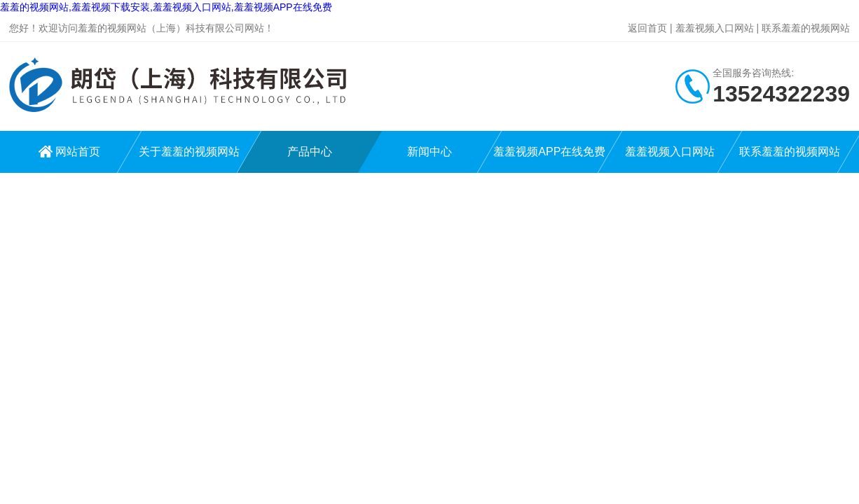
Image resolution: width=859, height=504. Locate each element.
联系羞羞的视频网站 (806, 28)
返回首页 (647, 28)
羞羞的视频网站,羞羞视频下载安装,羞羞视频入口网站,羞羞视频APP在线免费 (166, 7)
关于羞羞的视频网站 (189, 152)
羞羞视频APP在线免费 (549, 152)
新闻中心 (429, 152)
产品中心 (310, 152)
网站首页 (78, 152)
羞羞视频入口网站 (715, 28)
